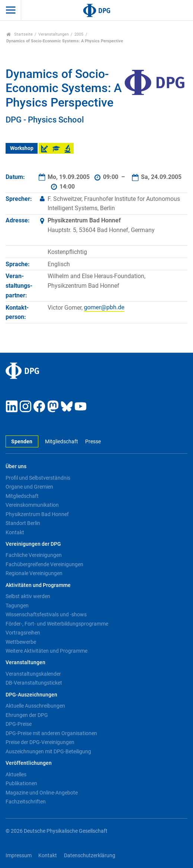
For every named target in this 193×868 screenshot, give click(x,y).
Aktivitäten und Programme (38, 585)
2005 (79, 34)
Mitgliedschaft (62, 442)
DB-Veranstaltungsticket (34, 683)
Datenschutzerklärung (90, 856)
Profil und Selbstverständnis (38, 478)
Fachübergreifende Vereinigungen (44, 564)
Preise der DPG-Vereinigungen (40, 742)
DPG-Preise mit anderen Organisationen (51, 733)
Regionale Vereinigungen (34, 573)
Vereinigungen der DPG (33, 544)
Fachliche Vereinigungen (34, 555)
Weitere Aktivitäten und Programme (46, 651)
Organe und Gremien (29, 487)
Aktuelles (16, 774)
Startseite (20, 34)
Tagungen (17, 606)
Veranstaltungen (54, 34)
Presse (93, 442)
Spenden (22, 442)
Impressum (19, 856)
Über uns (16, 466)
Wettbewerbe (21, 642)
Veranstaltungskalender (33, 674)
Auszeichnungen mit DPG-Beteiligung (48, 751)
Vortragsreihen (23, 633)
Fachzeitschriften (26, 802)
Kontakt (15, 532)
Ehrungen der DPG (27, 715)
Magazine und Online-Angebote (42, 793)
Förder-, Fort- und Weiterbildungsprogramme (57, 624)
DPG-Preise (19, 724)
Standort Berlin (23, 523)
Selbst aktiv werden (28, 596)
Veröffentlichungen (29, 763)
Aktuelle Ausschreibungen (35, 706)
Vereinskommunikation (32, 505)
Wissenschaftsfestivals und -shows (46, 614)
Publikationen (21, 783)
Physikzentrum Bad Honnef (37, 514)
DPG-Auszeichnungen (31, 695)
